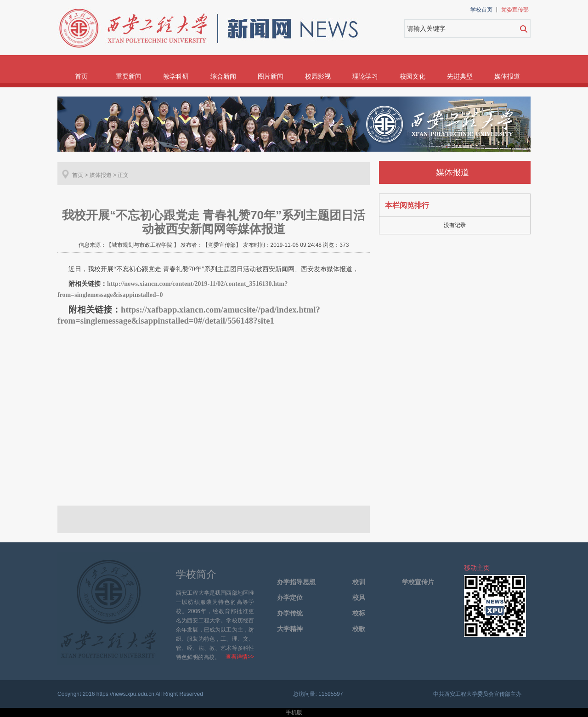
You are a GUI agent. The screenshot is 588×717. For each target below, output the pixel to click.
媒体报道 (507, 76)
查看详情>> (240, 657)
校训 (359, 582)
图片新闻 (271, 76)
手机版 (294, 712)
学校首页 (481, 10)
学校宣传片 (418, 582)
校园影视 (318, 76)
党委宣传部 (515, 10)
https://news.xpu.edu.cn (125, 694)
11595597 (331, 694)
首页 (81, 76)
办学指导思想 (296, 582)
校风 (359, 598)
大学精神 (290, 629)
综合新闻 (223, 76)
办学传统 (290, 613)
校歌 (359, 629)
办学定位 (290, 598)
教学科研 (176, 76)
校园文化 (413, 76)
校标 (359, 613)
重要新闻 (129, 76)
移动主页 (477, 568)
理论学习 (365, 76)
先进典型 (460, 76)
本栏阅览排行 (407, 205)
